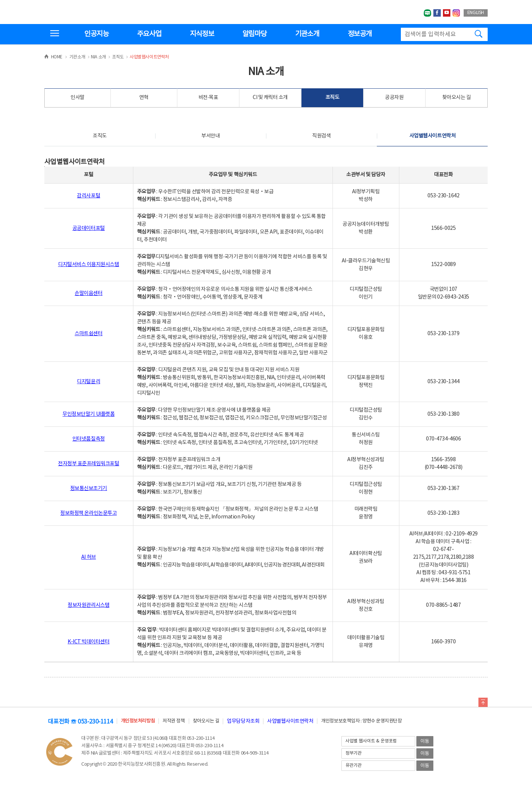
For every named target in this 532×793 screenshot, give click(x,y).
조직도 (332, 98)
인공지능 (96, 34)
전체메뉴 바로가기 (0, 0)
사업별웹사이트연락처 (432, 136)
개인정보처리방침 (138, 721)
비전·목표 (208, 98)
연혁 (144, 98)
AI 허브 (89, 557)
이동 (425, 741)
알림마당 (254, 34)
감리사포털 (88, 196)
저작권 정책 (174, 721)
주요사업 (149, 34)
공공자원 (394, 98)
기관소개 (307, 34)
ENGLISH (476, 13)
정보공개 (360, 34)
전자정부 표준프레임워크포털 (88, 464)
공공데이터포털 (89, 228)
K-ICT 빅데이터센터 (88, 642)
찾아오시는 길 (457, 98)
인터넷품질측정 (89, 439)
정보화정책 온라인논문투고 (88, 513)
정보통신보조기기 (89, 489)
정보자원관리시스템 (88, 605)
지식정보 (202, 34)
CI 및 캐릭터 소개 (270, 98)
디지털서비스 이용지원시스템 (88, 265)
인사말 (78, 98)
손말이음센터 (88, 293)
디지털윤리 (88, 382)
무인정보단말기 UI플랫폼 (88, 414)
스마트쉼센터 (88, 334)
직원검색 (321, 136)
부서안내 (211, 136)
